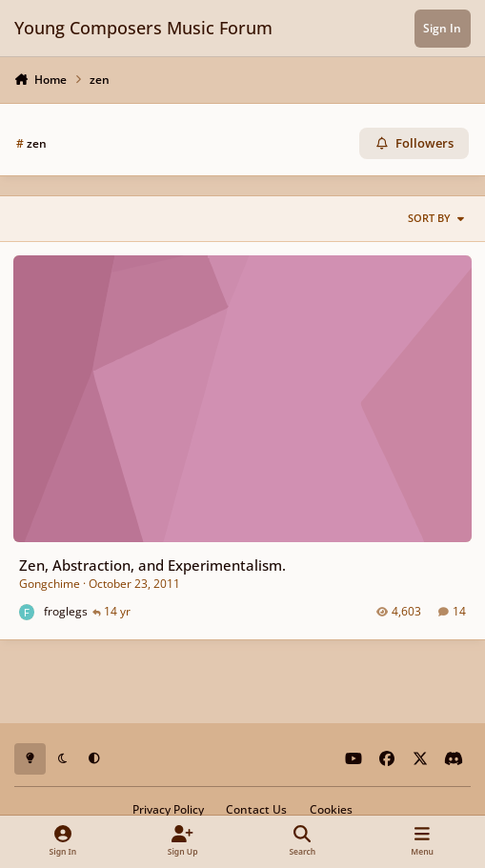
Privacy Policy (168, 809)
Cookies (331, 809)
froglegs (66, 611)
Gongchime (50, 584)
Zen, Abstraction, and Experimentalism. (152, 565)
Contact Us (256, 809)
